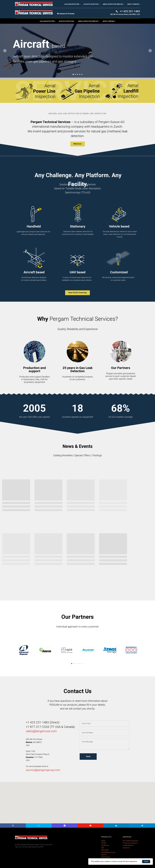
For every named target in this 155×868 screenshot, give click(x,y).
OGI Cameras (106, 857)
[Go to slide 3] (77, 74)
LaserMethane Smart (108, 852)
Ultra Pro (104, 855)
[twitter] (39, 826)
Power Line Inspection (130, 843)
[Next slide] (150, 51)
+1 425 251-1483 (37, 722)
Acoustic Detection (66, 21)
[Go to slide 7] (83, 664)
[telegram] (142, 826)
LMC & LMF (105, 850)
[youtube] (90, 826)
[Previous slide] (5, 51)
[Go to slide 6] (81, 664)
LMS (103, 848)
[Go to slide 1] (73, 74)
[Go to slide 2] (75, 74)
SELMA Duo (105, 845)
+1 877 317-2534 (38, 727)
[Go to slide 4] (80, 74)
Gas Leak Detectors (47, 21)
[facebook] (13, 826)
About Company (109, 21)
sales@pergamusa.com (41, 731)
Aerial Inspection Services (88, 21)
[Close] (152, 3)
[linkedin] (116, 826)
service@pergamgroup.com (43, 770)
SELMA (104, 843)
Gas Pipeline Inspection (131, 841)
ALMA (103, 841)
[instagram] (65, 826)
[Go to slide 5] (82, 74)
